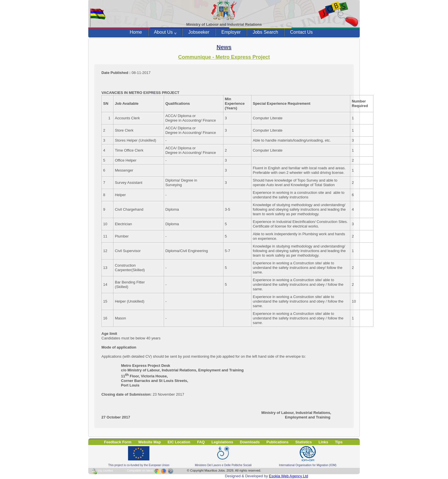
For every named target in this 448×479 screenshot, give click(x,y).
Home (136, 32)
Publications (278, 442)
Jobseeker (199, 32)
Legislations (222, 442)
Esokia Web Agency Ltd (288, 476)
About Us (165, 32)
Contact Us (301, 32)
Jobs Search (265, 32)
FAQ (201, 442)
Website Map (150, 442)
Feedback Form (118, 442)
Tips (339, 442)
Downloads (250, 442)
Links (323, 442)
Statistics (303, 442)
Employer (231, 32)
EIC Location (179, 442)
